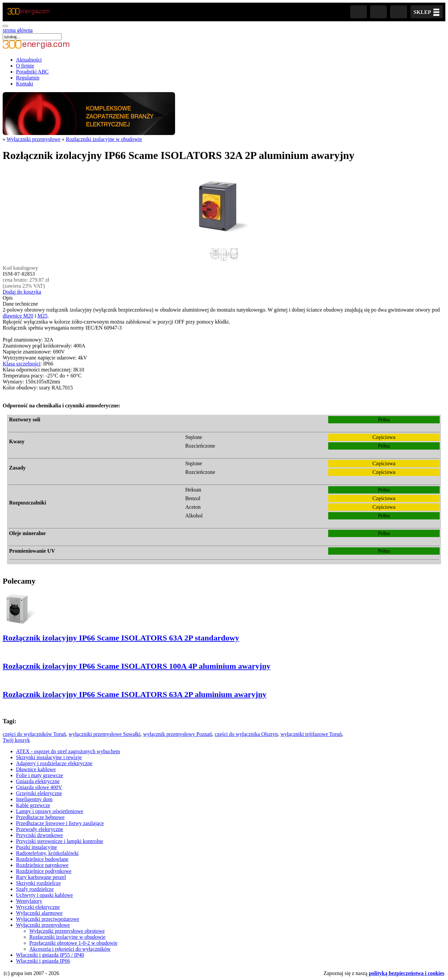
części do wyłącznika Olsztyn (246, 734)
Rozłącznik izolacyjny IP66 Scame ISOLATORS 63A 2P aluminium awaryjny (134, 694)
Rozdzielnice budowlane (42, 859)
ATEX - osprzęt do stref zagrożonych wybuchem (68, 751)
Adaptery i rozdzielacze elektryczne (54, 763)
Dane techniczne (20, 304)
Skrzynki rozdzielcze (38, 883)
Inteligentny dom (34, 799)
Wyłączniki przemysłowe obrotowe (67, 931)
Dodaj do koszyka (22, 292)
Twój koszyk (16, 740)
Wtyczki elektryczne (38, 907)
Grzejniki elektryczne (39, 793)
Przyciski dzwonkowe (39, 835)
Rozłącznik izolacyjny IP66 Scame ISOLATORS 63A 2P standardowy (121, 638)
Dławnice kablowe (36, 769)
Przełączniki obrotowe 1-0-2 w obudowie (73, 943)
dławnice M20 (18, 316)
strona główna (18, 30)
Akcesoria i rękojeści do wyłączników (70, 949)
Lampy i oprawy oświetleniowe (50, 811)
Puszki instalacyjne (36, 847)
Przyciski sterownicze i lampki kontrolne (60, 841)
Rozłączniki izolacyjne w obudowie (104, 139)
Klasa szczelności (21, 364)
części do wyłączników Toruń (34, 734)
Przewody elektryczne (40, 829)
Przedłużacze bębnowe (40, 817)
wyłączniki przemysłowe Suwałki (105, 734)
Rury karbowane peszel (41, 877)
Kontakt (25, 84)
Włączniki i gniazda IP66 (43, 961)
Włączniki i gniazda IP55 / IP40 (50, 955)
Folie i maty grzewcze (40, 775)
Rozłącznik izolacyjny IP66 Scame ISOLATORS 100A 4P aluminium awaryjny (136, 666)
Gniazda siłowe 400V (39, 787)
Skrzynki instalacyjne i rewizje (49, 757)
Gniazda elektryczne (38, 781)
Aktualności (29, 60)
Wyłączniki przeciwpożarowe (48, 919)
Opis (8, 298)
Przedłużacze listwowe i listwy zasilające (60, 823)
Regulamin (28, 78)
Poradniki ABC (32, 72)
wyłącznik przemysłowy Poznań (178, 734)
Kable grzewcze (33, 805)
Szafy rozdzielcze (35, 889)
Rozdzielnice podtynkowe (44, 871)
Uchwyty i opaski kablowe (44, 895)
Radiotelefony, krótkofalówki (47, 853)
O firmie (25, 66)
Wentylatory (29, 901)
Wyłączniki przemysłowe (34, 139)
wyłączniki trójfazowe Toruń (311, 734)
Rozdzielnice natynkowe (42, 865)
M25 (42, 316)
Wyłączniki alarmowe (39, 913)
